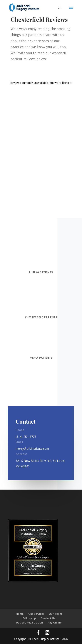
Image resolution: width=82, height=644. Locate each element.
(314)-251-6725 (26, 437)
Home (20, 614)
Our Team (55, 614)
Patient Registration (30, 622)
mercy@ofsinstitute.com (32, 449)
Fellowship (29, 618)
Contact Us (48, 618)
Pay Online (55, 622)
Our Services (36, 614)
